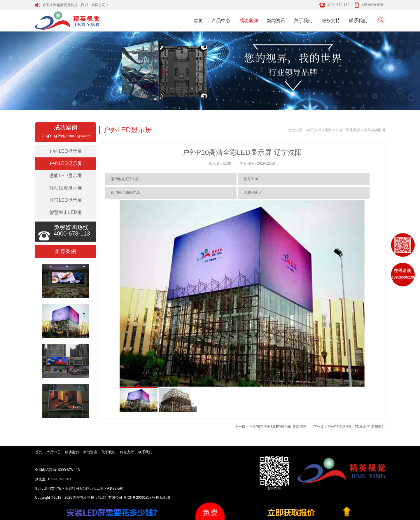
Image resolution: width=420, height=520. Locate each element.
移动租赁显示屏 (66, 188)
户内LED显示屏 (65, 151)
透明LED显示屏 (65, 176)
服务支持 (331, 21)
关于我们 (303, 21)
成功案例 (249, 21)
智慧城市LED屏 (65, 212)
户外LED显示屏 (65, 163)
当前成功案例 (374, 130)
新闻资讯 (276, 21)
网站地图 (163, 498)
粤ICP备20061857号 (139, 498)
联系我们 (358, 21)
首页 (198, 21)
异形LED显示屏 (65, 200)
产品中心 (221, 21)
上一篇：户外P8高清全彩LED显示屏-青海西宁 (271, 427)
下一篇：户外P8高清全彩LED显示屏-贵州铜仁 (349, 427)
